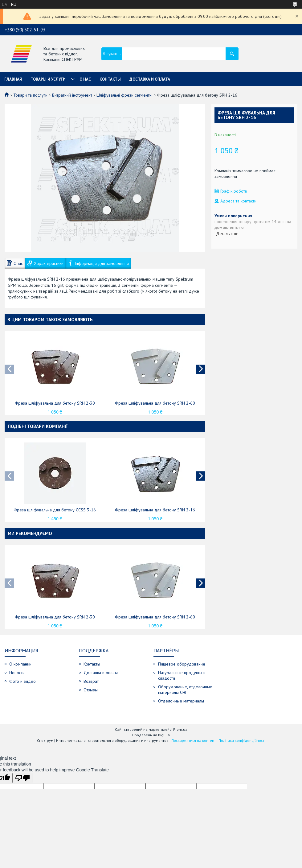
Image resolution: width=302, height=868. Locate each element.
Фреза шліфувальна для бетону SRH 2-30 (55, 403)
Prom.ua (180, 729)
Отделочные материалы (181, 701)
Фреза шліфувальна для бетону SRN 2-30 (55, 617)
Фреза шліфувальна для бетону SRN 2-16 (155, 510)
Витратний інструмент (72, 95)
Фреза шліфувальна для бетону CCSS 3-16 (55, 510)
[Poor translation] (22, 778)
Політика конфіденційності (242, 740)
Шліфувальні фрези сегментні (124, 95)
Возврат (91, 681)
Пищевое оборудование (182, 664)
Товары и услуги (48, 79)
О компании (20, 664)
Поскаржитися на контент (194, 740)
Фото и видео (22, 681)
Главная (13, 79)
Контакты (110, 79)
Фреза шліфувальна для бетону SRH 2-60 (155, 403)
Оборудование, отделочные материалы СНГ (185, 690)
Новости (17, 673)
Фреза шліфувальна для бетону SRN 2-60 (155, 617)
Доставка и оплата (150, 79)
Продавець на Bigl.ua (151, 735)
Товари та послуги (30, 95)
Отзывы (91, 690)
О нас (85, 79)
